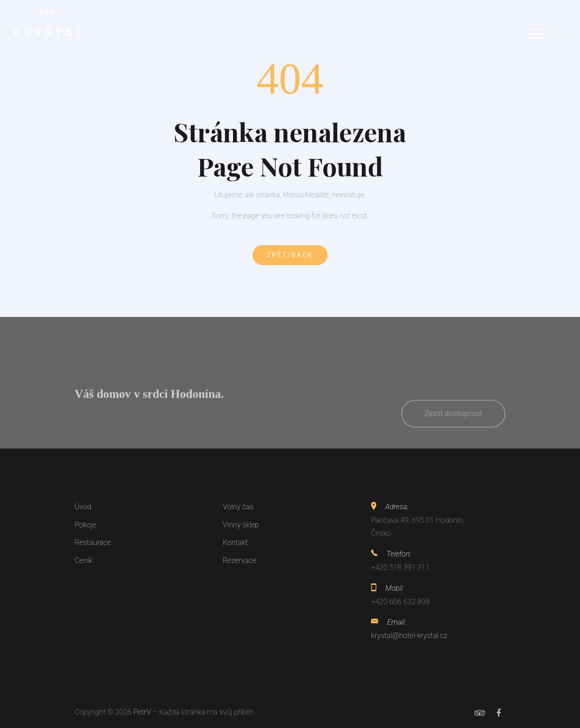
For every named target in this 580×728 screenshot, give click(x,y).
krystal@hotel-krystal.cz (409, 636)
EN (563, 34)
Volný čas (238, 507)
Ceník (83, 560)
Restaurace (93, 542)
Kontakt (235, 542)
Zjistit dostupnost (453, 427)
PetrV (142, 712)
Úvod (83, 507)
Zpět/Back (290, 255)
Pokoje (85, 525)
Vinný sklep (241, 525)
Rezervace (240, 560)
